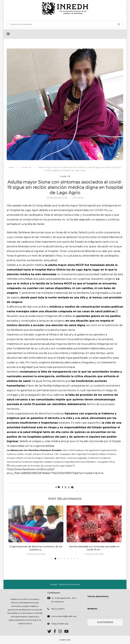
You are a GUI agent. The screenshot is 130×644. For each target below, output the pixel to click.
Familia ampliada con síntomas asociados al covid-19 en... (94, 548)
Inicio (12, 167)
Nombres (92, 609)
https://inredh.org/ (60, 624)
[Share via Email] (72, 487)
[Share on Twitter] (65, 487)
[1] (117, 312)
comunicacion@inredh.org (64, 617)
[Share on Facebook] (62, 487)
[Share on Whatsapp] (69, 487)
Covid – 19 (26, 167)
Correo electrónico (98, 597)
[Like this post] (59, 487)
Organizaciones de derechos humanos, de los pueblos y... (36, 548)
